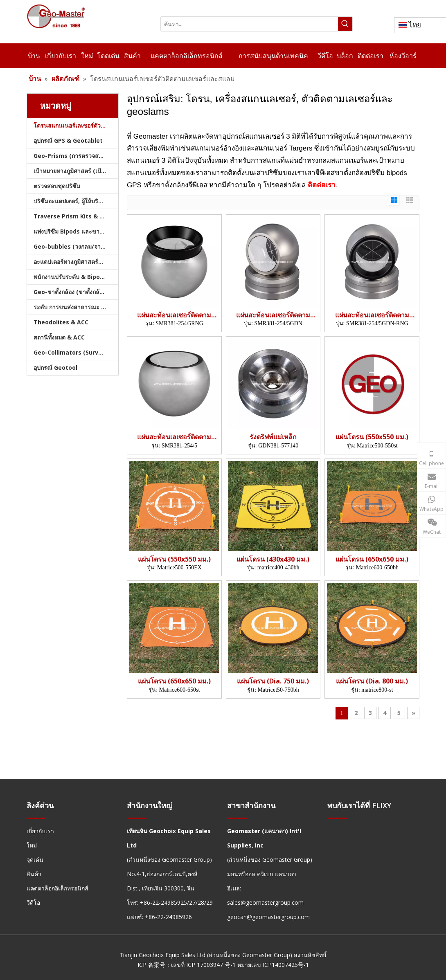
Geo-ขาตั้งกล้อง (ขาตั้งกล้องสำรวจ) (76, 292)
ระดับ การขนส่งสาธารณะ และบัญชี (76, 307)
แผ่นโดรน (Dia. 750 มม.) (273, 681)
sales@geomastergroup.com (265, 902)
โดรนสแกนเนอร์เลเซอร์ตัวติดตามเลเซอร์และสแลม (76, 125)
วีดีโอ (33, 902)
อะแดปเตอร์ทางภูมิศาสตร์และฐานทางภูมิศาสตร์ (76, 262)
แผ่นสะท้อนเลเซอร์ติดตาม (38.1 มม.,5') (174, 315)
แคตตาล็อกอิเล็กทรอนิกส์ (57, 888)
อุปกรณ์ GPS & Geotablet (68, 140)
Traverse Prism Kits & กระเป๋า (76, 216)
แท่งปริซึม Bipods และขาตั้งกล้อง (76, 231)
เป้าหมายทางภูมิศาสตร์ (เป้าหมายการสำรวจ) (76, 171)
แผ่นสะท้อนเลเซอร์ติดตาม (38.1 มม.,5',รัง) (273, 315)
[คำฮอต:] (345, 24)
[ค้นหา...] (249, 24)
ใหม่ (32, 845)
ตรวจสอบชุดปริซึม (57, 186)
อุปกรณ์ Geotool (55, 367)
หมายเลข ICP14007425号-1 (273, 965)
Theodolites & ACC (61, 322)
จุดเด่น (35, 860)
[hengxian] (36, 818)
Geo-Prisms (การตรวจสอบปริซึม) (76, 156)
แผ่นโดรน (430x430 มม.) (273, 559)
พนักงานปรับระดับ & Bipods (70, 277)
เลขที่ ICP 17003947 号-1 (203, 965)
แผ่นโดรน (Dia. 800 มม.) (372, 681)
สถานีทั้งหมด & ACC (59, 337)
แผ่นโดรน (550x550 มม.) (372, 437)
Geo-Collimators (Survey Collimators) (76, 352)
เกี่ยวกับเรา (40, 831)
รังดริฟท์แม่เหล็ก (273, 437)
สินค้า (34, 874)
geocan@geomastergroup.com (268, 917)
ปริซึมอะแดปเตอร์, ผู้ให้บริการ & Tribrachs (76, 201)
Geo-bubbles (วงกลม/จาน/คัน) (75, 246)
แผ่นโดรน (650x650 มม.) (372, 559)
